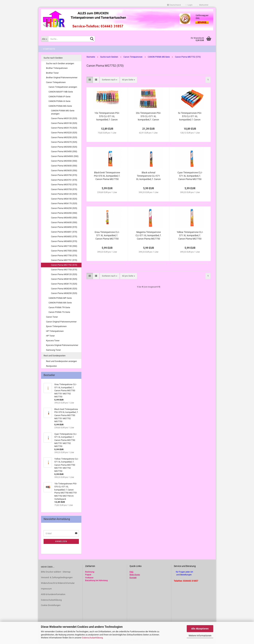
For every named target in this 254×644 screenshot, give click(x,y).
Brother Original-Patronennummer (62, 78)
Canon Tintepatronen (56, 82)
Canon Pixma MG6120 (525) (64, 194)
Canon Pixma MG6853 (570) (64, 241)
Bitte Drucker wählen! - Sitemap (56, 572)
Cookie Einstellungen (51, 605)
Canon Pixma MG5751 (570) (64, 180)
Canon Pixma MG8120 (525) (64, 274)
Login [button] (189, 5)
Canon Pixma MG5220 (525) (64, 133)
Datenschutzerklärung (92, 638)
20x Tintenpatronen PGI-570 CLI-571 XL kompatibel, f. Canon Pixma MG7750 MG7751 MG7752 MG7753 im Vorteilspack (149, 116)
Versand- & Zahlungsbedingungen (57, 577)
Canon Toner (52, 317)
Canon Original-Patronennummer (61, 322)
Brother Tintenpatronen (57, 68)
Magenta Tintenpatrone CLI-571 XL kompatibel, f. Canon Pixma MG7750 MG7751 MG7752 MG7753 (148, 236)
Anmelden (61, 541)
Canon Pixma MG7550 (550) (64, 251)
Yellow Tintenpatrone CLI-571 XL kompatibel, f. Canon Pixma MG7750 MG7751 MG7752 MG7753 (190, 236)
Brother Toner (52, 73)
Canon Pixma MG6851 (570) (64, 232)
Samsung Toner (53, 350)
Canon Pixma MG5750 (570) (64, 175)
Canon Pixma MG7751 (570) (64, 260)
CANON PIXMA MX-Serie (60, 303)
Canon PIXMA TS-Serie (59, 312)
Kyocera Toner (53, 341)
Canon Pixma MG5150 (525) (64, 123)
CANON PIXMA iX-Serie (59, 101)
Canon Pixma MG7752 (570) (64, 265)
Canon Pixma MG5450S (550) (65, 156)
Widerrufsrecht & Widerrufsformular (58, 583)
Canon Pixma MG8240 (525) (64, 289)
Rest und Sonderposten (55, 356)
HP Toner (50, 336)
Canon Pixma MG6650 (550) (64, 222)
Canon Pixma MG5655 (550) (64, 170)
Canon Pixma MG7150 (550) (64, 246)
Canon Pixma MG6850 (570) (64, 227)
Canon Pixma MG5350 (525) (64, 147)
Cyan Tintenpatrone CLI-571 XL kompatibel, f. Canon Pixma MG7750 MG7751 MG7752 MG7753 (190, 176)
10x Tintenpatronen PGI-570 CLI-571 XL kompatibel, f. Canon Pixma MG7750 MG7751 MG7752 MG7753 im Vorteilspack (107, 116)
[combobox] (110, 80)
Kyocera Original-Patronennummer (62, 345)
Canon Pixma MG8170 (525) (64, 284)
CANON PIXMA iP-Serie (59, 97)
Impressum (46, 589)
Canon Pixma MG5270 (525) (64, 142)
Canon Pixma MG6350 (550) (64, 213)
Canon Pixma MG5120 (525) (64, 118)
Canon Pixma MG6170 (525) (64, 203)
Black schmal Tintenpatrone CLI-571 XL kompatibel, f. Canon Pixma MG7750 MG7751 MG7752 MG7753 (149, 176)
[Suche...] (45, 39)
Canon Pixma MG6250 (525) (64, 208)
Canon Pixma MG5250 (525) (64, 137)
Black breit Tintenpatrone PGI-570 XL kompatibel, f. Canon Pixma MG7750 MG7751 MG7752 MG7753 (107, 176)
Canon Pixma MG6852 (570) (64, 236)
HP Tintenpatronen (55, 331)
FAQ (131, 572)
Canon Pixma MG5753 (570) (64, 189)
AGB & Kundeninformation (53, 594)
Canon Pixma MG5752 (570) (64, 185)
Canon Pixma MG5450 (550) (64, 151)
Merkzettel (203, 5)
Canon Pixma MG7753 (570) (64, 270)
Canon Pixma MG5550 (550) (64, 161)
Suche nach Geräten (53, 58)
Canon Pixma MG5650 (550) (64, 166)
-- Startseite (48, 49)
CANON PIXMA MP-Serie (60, 298)
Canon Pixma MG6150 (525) (64, 199)
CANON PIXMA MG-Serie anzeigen (63, 112)
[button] (174, 5)
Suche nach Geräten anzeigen (60, 63)
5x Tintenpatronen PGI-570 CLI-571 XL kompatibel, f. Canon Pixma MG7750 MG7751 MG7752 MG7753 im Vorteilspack (190, 116)
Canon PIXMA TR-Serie (59, 307)
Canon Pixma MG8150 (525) (64, 279)
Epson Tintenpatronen (56, 326)
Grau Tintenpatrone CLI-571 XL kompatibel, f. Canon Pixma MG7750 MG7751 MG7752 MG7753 (107, 236)
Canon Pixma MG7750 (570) (64, 255)
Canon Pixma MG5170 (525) (64, 128)
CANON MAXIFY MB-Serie (61, 92)
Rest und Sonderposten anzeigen (61, 361)
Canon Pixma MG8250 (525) (64, 293)
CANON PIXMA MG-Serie (60, 106)
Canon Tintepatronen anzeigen (63, 87)
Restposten (51, 366)
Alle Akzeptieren (200, 629)
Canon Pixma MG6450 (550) (64, 218)
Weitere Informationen (200, 636)
